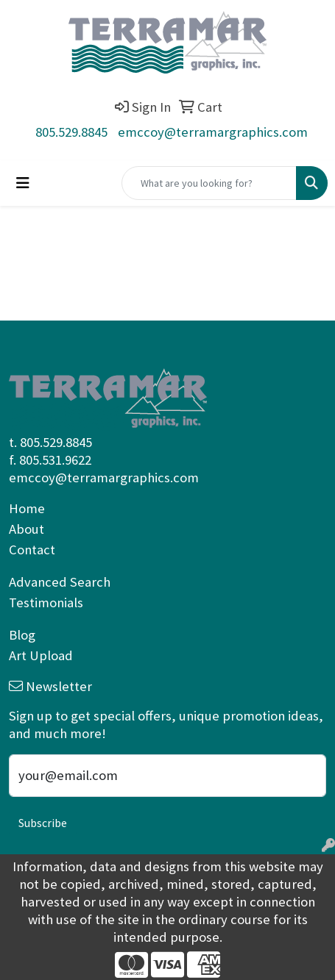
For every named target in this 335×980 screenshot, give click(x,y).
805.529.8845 (71, 132)
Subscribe (43, 823)
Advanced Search (60, 582)
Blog (22, 635)
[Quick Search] (209, 183)
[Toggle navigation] (23, 183)
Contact (32, 550)
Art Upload (41, 655)
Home (27, 508)
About (27, 529)
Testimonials (46, 602)
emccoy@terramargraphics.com (213, 132)
